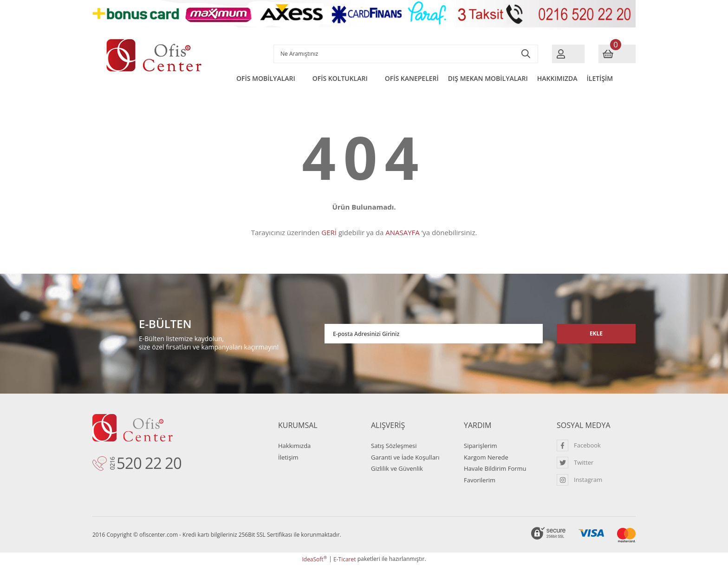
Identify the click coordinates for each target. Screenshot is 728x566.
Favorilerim (480, 480)
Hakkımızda (294, 446)
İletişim (288, 457)
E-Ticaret (345, 559)
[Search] (406, 54)
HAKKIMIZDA (557, 78)
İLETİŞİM (600, 78)
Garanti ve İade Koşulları (405, 457)
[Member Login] (568, 54)
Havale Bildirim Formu (495, 468)
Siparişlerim (481, 446)
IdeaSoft (314, 559)
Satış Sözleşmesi (394, 446)
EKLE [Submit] (596, 333)
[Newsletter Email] (434, 334)
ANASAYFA (403, 232)
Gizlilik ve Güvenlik (397, 468)
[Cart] (617, 54)
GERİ (329, 232)
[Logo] (155, 56)
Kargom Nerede (486, 457)
